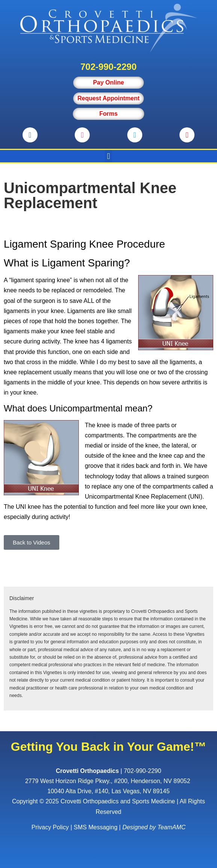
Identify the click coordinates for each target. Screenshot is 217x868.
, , (108, 781)
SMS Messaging (96, 827)
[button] (108, 156)
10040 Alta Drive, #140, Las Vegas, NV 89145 (108, 791)
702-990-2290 (108, 67)
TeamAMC (171, 827)
